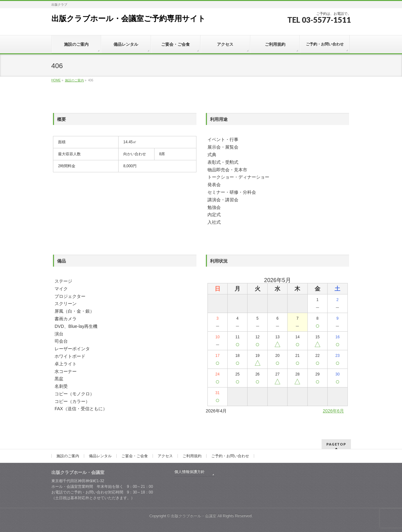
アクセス (165, 456)
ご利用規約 (192, 456)
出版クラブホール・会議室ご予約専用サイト (128, 18)
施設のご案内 (68, 456)
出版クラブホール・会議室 (194, 516)
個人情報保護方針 (189, 472)
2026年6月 (333, 411)
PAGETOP (336, 444)
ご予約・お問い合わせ (230, 456)
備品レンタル (100, 456)
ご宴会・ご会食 (135, 456)
